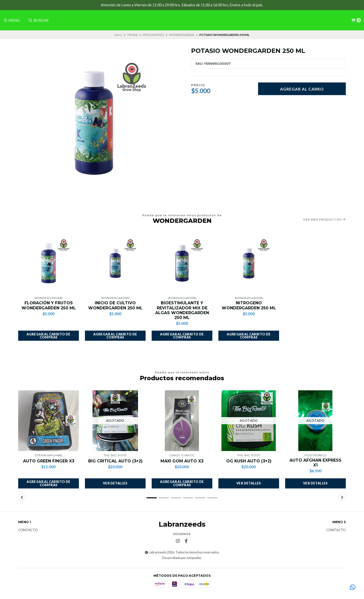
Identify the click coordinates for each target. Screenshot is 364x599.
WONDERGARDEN (182, 35)
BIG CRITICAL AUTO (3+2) (115, 461)
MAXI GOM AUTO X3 (182, 461)
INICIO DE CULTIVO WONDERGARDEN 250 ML (115, 305)
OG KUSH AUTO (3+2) (249, 461)
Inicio (118, 35)
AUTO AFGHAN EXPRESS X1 (315, 463)
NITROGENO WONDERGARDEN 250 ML (249, 305)
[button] (49, 336)
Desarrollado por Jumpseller (182, 558)
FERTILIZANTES (153, 35)
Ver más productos (324, 220)
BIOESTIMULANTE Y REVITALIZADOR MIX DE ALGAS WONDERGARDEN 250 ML (182, 310)
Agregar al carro (302, 89)
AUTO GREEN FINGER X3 (49, 461)
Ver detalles (115, 483)
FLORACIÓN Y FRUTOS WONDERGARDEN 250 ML (49, 305)
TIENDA (132, 35)
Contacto (28, 530)
